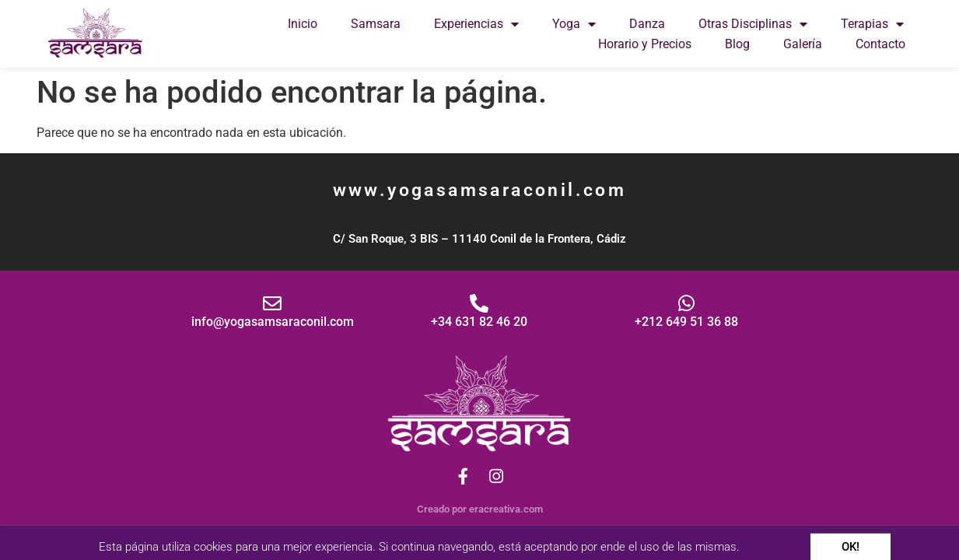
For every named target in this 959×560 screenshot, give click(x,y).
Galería (803, 44)
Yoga (574, 24)
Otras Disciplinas (753, 24)
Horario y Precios (645, 44)
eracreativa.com (506, 509)
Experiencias (476, 24)
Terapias (872, 24)
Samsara (376, 24)
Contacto (880, 44)
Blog (737, 44)
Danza (647, 24)
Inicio (303, 24)
